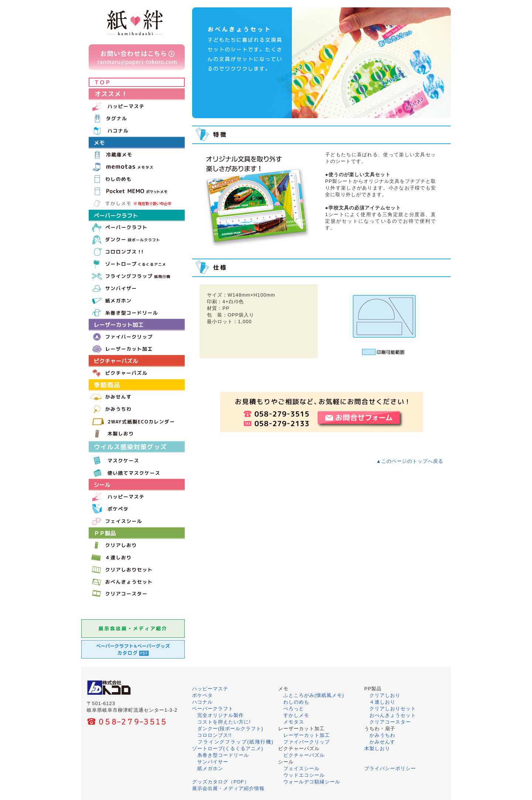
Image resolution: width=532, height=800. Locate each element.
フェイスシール (301, 768)
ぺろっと (294, 709)
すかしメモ (296, 715)
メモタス (294, 722)
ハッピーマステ (210, 689)
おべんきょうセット (393, 715)
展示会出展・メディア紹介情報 (228, 788)
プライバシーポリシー (390, 768)
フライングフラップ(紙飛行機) (236, 742)
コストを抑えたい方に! (224, 722)
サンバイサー (213, 762)
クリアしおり (385, 695)
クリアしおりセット (393, 709)
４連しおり (382, 702)
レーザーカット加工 (307, 735)
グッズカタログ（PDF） (221, 782)
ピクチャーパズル (304, 755)
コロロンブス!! (214, 735)
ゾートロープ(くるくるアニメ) (228, 748)
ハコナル (202, 702)
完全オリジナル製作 (221, 715)
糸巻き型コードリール (223, 755)
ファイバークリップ (307, 742)
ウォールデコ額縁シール (312, 782)
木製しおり (377, 748)
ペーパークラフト (213, 709)
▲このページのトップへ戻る (410, 461)
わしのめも (296, 702)
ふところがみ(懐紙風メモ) (314, 695)
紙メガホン (210, 768)
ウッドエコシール (304, 775)
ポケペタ (202, 695)
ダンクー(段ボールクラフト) (230, 729)
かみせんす (382, 742)
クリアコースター (390, 722)
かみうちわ (382, 735)
